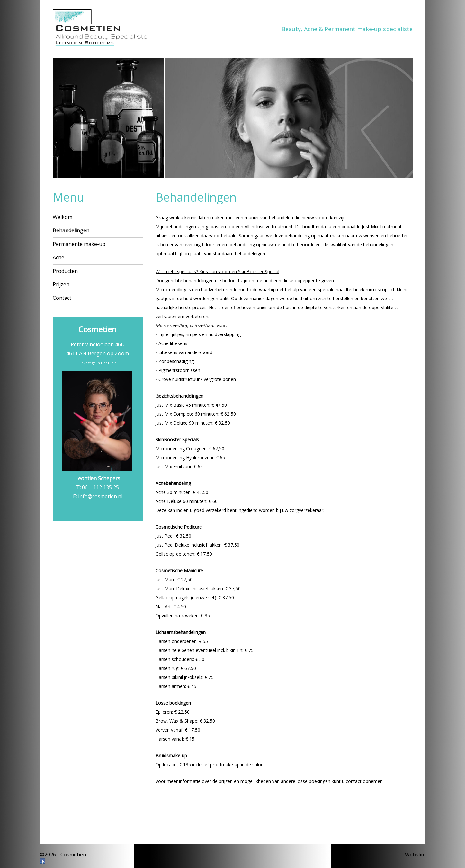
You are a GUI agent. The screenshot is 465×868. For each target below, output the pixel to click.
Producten (65, 271)
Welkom (63, 217)
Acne (58, 257)
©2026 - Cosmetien (63, 855)
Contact (62, 298)
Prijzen (61, 284)
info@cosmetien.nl (100, 496)
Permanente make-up (79, 244)
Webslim (415, 855)
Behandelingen (71, 230)
